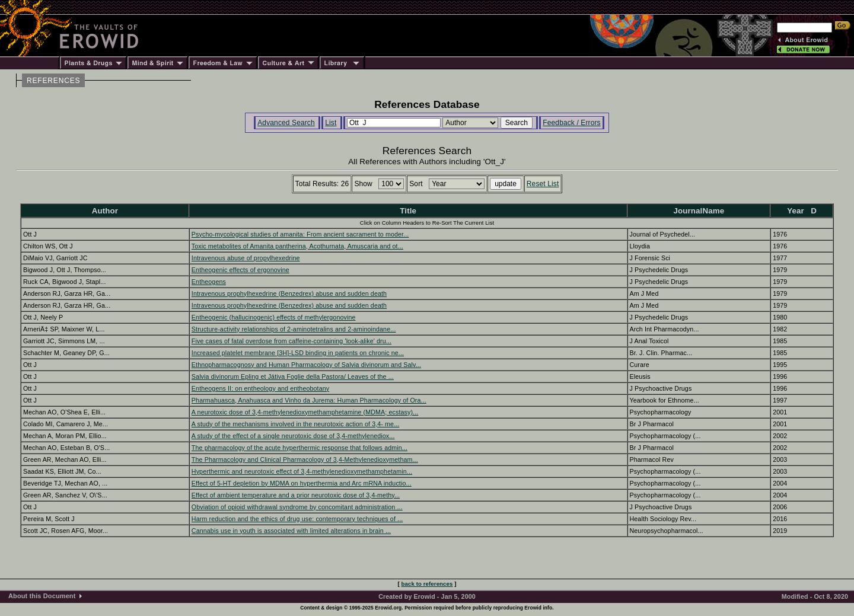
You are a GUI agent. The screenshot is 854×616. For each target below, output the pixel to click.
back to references (427, 584)
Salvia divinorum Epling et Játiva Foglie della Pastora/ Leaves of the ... (293, 376)
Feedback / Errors (571, 123)
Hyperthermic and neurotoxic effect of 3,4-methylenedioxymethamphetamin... (302, 471)
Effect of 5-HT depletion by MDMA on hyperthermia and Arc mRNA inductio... (302, 483)
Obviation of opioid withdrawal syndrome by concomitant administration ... (297, 507)
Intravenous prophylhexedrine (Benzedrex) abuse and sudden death (289, 293)
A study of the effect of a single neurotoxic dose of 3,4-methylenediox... (293, 436)
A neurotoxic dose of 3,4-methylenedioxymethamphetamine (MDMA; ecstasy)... (305, 412)
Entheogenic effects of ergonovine (240, 270)
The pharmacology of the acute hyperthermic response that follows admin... (299, 448)
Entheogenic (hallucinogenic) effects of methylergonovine (274, 317)
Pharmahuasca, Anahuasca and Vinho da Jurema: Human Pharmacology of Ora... (309, 400)
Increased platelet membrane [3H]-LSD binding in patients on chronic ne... (298, 353)
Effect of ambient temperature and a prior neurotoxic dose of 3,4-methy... (296, 495)
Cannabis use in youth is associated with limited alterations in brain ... (291, 531)
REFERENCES (53, 81)
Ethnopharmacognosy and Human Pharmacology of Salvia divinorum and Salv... (306, 365)
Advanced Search (286, 123)
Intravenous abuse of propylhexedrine (246, 258)
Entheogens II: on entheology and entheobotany (260, 388)
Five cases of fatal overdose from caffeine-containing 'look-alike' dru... (291, 341)
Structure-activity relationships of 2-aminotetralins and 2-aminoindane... (294, 329)
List (331, 123)
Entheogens (209, 282)
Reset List (543, 184)
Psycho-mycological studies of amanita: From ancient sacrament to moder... (300, 234)
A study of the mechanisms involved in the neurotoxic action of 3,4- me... (296, 424)
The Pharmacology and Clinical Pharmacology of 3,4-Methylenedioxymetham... (305, 459)
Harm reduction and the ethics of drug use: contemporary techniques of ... (297, 519)
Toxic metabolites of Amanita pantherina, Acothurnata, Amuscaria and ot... (297, 246)
